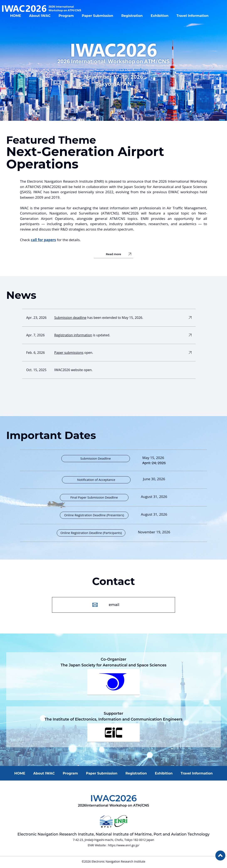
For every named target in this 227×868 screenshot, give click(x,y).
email (114, 605)
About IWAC (44, 18)
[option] (113, 60)
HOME (20, 18)
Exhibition (164, 18)
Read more (113, 254)
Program (70, 18)
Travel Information (197, 18)
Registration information (73, 335)
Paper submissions (69, 353)
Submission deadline (70, 318)
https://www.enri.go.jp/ (124, 845)
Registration (136, 18)
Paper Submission (102, 18)
